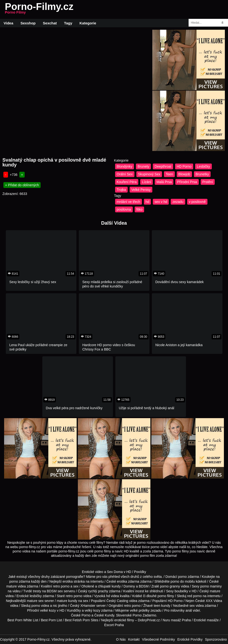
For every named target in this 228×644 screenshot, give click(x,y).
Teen (169, 174)
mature (12, 586)
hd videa (113, 596)
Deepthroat (163, 166)
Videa (8, 23)
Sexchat (50, 23)
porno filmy (166, 596)
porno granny (170, 586)
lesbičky (36, 596)
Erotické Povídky (190, 639)
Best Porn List (51, 620)
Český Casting (117, 601)
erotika (68, 581)
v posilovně (197, 202)
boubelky (181, 591)
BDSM (144, 586)
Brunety (143, 166)
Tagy (68, 23)
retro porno (61, 586)
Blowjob (184, 174)
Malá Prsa (164, 182)
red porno (194, 596)
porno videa (40, 606)
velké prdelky (140, 610)
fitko (140, 209)
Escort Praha (114, 625)
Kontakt (134, 639)
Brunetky (202, 174)
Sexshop (28, 23)
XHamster (88, 606)
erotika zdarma (128, 581)
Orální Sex (125, 174)
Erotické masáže (206, 620)
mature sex (35, 601)
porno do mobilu (183, 581)
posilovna (124, 209)
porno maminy (211, 586)
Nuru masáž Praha (177, 620)
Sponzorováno (216, 639)
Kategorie (88, 23)
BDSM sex (55, 591)
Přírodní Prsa (187, 182)
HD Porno (184, 166)
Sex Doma (115, 572)
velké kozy (48, 610)
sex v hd (161, 202)
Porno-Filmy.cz (39, 9)
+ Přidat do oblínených (22, 185)
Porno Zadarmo (144, 615)
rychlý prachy (98, 591)
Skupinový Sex (149, 174)
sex (192, 606)
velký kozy (92, 610)
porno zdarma (20, 581)
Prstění (208, 182)
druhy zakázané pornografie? (63, 577)
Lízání (147, 182)
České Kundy (104, 615)
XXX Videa (214, 601)
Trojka (121, 190)
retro (128, 606)
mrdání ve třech (129, 202)
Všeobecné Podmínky (158, 639)
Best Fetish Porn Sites (82, 620)
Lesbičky (203, 166)
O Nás (121, 639)
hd (147, 202)
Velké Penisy (141, 190)
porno (182, 577)
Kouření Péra (127, 182)
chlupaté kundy (109, 586)
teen (157, 606)
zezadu (178, 202)
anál (189, 610)
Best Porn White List (23, 620)
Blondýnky (125, 166)
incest (140, 591)
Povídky (140, 572)
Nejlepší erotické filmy (118, 620)
